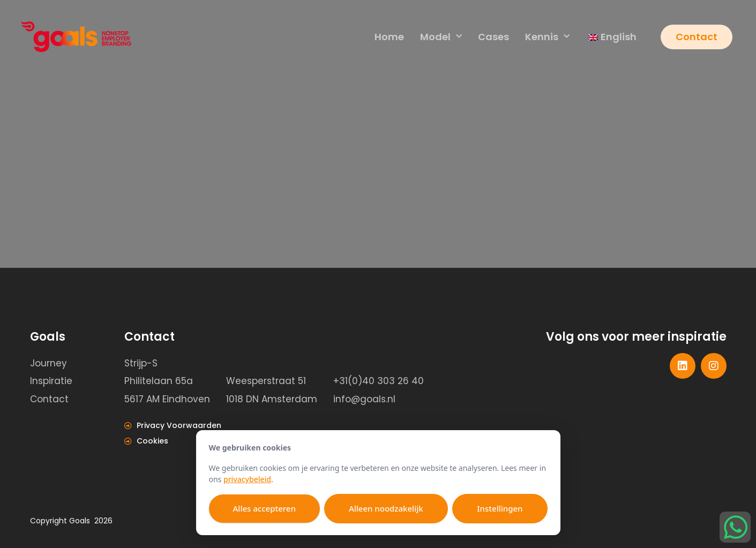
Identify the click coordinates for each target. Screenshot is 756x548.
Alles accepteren (264, 508)
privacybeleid (247, 479)
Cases (493, 37)
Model (441, 37)
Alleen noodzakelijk (386, 508)
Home (389, 37)
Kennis (547, 37)
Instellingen (500, 508)
